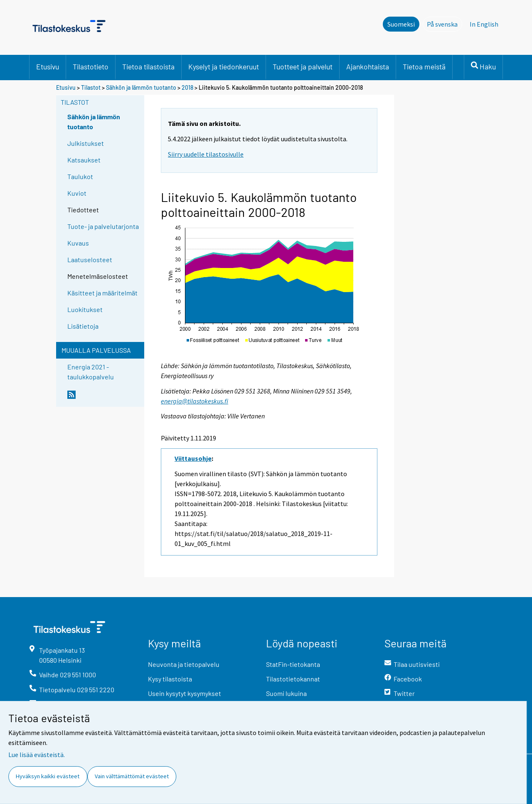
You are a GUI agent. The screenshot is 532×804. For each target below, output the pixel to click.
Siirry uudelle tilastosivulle (206, 154)
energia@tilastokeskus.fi (195, 401)
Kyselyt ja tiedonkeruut (224, 66)
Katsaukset (84, 160)
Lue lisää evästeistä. (37, 755)
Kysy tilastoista (170, 679)
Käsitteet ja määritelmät (102, 293)
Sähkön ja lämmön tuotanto (141, 87)
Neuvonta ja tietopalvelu (184, 664)
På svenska (445, 24)
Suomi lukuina (286, 693)
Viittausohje (193, 458)
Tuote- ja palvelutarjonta (103, 226)
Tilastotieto (91, 66)
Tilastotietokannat (293, 679)
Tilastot (91, 87)
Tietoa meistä (424, 66)
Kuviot (77, 193)
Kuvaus (78, 243)
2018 (187, 87)
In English (484, 24)
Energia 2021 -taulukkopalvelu (91, 372)
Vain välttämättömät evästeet (132, 776)
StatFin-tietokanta (293, 664)
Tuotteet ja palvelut (303, 66)
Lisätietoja (83, 326)
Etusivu (48, 66)
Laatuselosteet (90, 259)
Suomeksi (401, 24)
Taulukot (80, 176)
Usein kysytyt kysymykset (185, 693)
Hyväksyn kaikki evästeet (48, 776)
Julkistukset (86, 143)
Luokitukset (85, 309)
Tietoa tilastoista (148, 66)
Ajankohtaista (368, 66)
